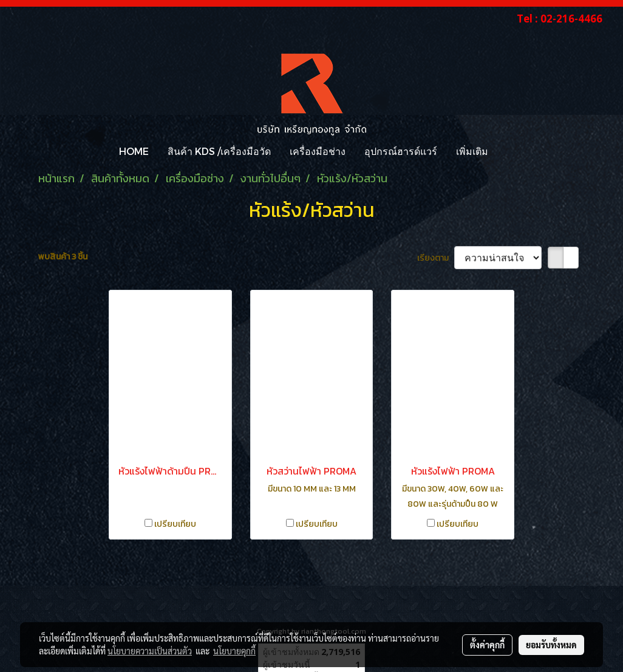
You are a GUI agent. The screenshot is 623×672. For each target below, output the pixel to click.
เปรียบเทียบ (175, 524)
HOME (134, 151)
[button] (508, 151)
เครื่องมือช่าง (318, 151)
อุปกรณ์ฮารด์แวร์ (401, 151)
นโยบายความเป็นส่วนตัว (150, 651)
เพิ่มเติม (472, 151)
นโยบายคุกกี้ (234, 651)
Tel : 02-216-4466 (560, 19)
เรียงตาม (436, 258)
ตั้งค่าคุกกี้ (487, 645)
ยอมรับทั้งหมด (551, 645)
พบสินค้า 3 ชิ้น (63, 257)
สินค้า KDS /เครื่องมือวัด (219, 151)
